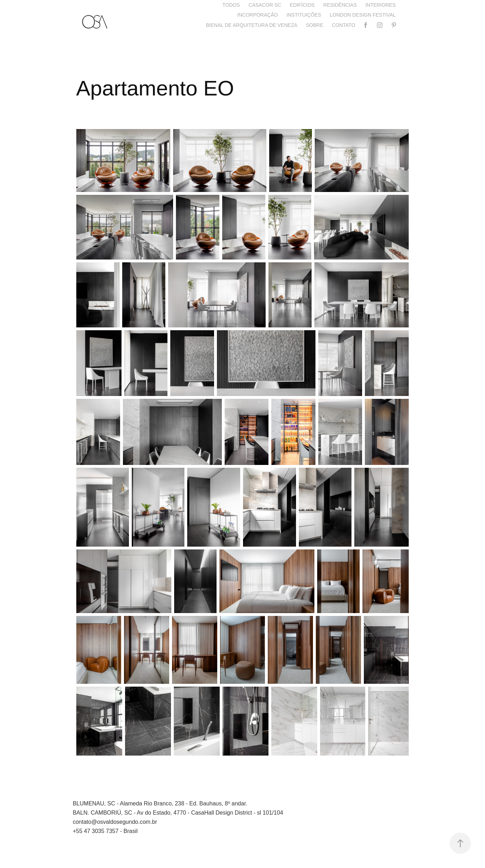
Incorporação (258, 15)
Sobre (315, 25)
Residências (340, 5)
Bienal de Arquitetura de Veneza (252, 25)
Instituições (304, 15)
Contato (343, 25)
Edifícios (302, 5)
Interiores (380, 5)
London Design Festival (363, 15)
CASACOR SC (265, 5)
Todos (231, 5)
